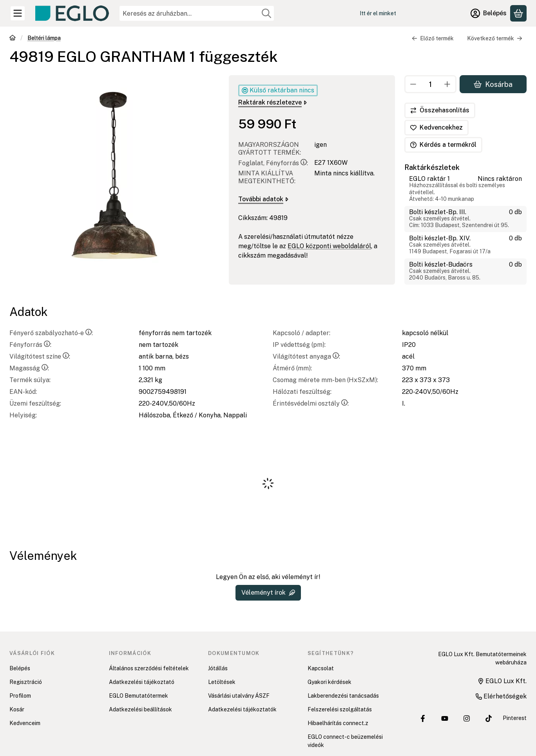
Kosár (17, 709)
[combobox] (197, 13)
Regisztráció (26, 682)
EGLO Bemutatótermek (139, 696)
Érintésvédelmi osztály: (311, 403)
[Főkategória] (13, 39)
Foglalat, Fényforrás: (273, 163)
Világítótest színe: (40, 356)
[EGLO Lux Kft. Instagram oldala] (467, 718)
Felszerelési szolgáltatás (340, 709)
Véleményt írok (268, 593)
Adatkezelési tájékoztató (142, 682)
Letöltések (222, 682)
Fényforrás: (30, 345)
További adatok (263, 199)
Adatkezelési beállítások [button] (140, 709)
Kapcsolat (321, 668)
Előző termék (433, 38)
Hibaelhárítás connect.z (338, 723)
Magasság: (29, 368)
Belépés (20, 668)
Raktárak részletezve (273, 102)
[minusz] (413, 84)
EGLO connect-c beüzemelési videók (345, 741)
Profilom (20, 696)
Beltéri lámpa (44, 38)
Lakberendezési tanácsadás (343, 696)
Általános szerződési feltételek (149, 668)
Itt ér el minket (378, 13)
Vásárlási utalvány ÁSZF (239, 696)
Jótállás (218, 668)
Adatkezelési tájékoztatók (242, 709)
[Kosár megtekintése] (518, 13)
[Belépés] (489, 13)
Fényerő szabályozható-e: (51, 333)
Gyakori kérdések (330, 682)
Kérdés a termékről (443, 145)
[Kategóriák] (18, 13)
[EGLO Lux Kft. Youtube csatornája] (445, 718)
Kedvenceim (25, 723)
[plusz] (447, 84)
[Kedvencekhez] (436, 128)
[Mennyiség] (430, 84)
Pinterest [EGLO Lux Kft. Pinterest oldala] (515, 718)
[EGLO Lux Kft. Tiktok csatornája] (489, 718)
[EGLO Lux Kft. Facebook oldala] (423, 718)
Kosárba (493, 84)
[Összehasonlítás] (440, 110)
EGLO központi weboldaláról (329, 246)
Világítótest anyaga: (306, 356)
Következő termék (495, 38)
